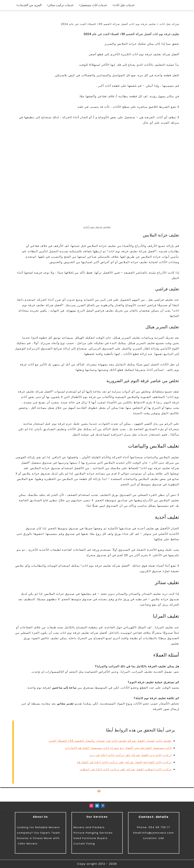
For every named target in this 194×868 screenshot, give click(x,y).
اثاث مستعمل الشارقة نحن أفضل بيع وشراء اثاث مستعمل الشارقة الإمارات (118, 748)
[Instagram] (91, 806)
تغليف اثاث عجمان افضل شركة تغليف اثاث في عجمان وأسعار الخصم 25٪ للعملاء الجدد (110, 741)
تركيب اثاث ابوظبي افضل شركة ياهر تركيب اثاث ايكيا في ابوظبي (126, 769)
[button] (113, 5)
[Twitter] (97, 806)
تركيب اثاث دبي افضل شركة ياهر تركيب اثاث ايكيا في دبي (131, 755)
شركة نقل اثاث (169, 24)
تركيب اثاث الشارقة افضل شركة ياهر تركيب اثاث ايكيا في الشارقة (124, 762)
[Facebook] (103, 806)
